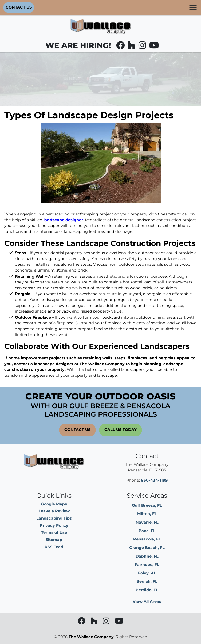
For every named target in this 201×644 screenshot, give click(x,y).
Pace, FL (147, 531)
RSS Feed (54, 547)
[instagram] (143, 47)
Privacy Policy (54, 525)
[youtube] (154, 47)
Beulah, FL (147, 581)
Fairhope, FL (147, 565)
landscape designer (63, 220)
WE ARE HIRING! (78, 45)
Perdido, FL (147, 590)
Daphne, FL (147, 556)
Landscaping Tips (54, 518)
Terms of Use (54, 532)
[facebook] (121, 47)
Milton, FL (147, 514)
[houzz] (132, 47)
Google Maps (54, 504)
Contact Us (19, 7)
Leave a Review (54, 511)
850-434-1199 (154, 480)
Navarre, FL (147, 522)
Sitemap (54, 540)
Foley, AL (147, 573)
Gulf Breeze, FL (147, 505)
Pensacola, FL (147, 539)
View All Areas (147, 601)
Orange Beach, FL (147, 548)
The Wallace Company (91, 637)
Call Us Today (121, 430)
